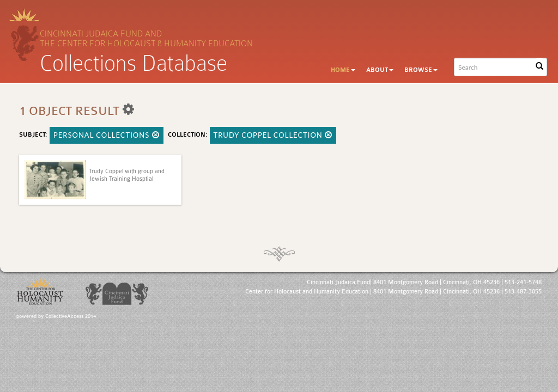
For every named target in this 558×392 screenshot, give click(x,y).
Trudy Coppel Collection (273, 135)
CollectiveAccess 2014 (71, 316)
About (380, 70)
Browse (421, 70)
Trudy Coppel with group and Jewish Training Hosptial (127, 175)
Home (343, 70)
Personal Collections (107, 135)
